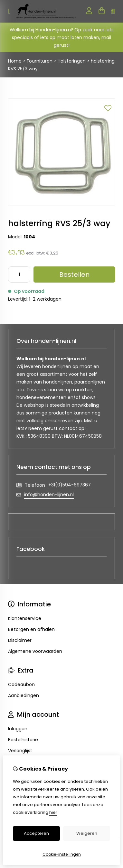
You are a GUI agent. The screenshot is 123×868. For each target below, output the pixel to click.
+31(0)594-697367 (70, 485)
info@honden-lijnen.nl (49, 494)
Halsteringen (72, 61)
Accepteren (36, 833)
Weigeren (87, 833)
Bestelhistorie (23, 740)
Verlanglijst (20, 751)
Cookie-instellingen (62, 854)
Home (15, 61)
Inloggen (18, 729)
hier (53, 812)
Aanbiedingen (24, 695)
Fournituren (40, 61)
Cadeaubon (21, 684)
